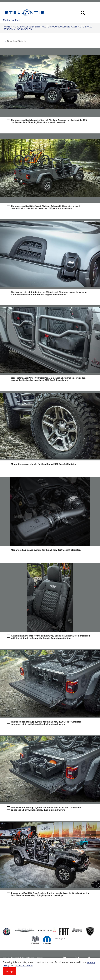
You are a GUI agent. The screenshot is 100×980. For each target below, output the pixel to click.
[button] (83, 12)
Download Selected (17, 41)
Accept (9, 971)
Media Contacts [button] (12, 20)
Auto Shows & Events (27, 27)
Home (7, 27)
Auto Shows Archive (57, 27)
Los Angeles (24, 29)
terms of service (24, 966)
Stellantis (24, 12)
